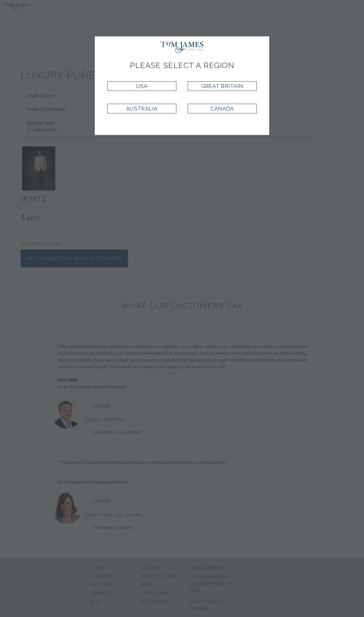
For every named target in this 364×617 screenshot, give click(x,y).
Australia (142, 109)
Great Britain (222, 86)
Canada (222, 109)
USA (142, 86)
